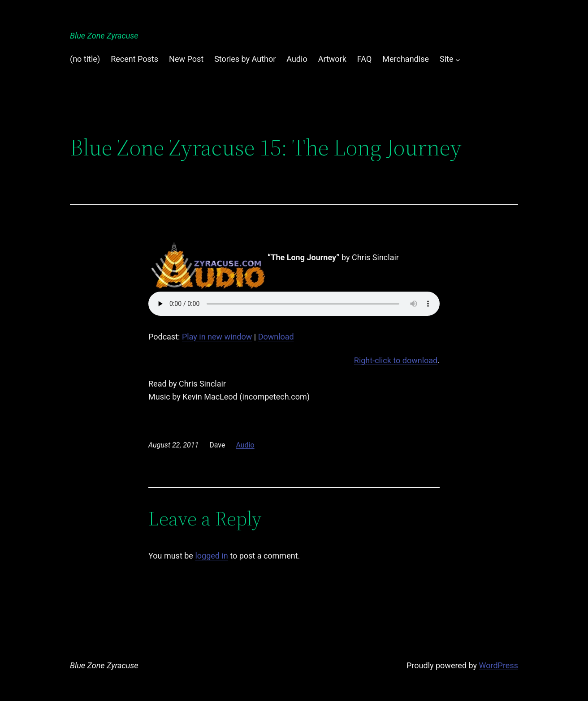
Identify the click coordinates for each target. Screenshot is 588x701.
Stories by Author (245, 59)
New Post (186, 59)
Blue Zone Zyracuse (104, 36)
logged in (211, 556)
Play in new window (217, 337)
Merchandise (406, 59)
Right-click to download (396, 360)
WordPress (499, 665)
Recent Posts (134, 59)
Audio (297, 59)
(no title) (85, 59)
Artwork (332, 59)
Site (447, 59)
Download (276, 337)
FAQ (364, 59)
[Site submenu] (458, 59)
